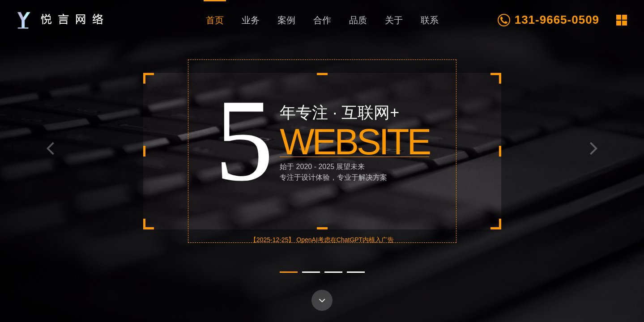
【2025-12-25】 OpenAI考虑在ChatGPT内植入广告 (322, 240)
